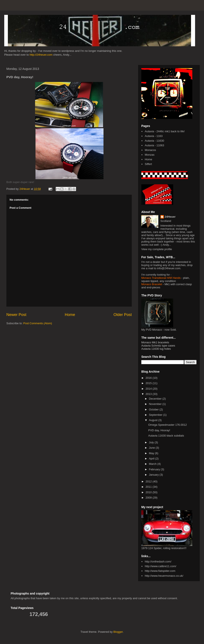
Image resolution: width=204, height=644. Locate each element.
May (152, 453)
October (154, 409)
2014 (149, 389)
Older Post (123, 315)
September (156, 415)
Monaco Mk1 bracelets (155, 342)
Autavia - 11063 (154, 145)
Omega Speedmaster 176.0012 (167, 425)
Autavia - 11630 (154, 141)
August (154, 420)
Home (70, 315)
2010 (149, 492)
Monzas (150, 155)
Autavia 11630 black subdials (166, 436)
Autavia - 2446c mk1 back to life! (165, 131)
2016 (149, 378)
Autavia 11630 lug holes (156, 349)
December (156, 399)
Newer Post (16, 315)
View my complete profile (157, 249)
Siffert (148, 164)
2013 (149, 394)
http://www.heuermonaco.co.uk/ (164, 576)
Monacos (150, 150)
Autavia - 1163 (154, 136)
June (152, 448)
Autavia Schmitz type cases (158, 346)
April (152, 459)
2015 (149, 383)
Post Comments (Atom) (38, 323)
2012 (149, 481)
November (156, 404)
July (152, 442)
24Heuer (170, 217)
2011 (149, 487)
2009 (149, 498)
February (155, 469)
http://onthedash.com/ (158, 562)
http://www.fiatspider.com (160, 571)
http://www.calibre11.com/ (160, 566)
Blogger (118, 632)
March (153, 464)
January (154, 475)
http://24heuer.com (41, 55)
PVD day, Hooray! (159, 430)
